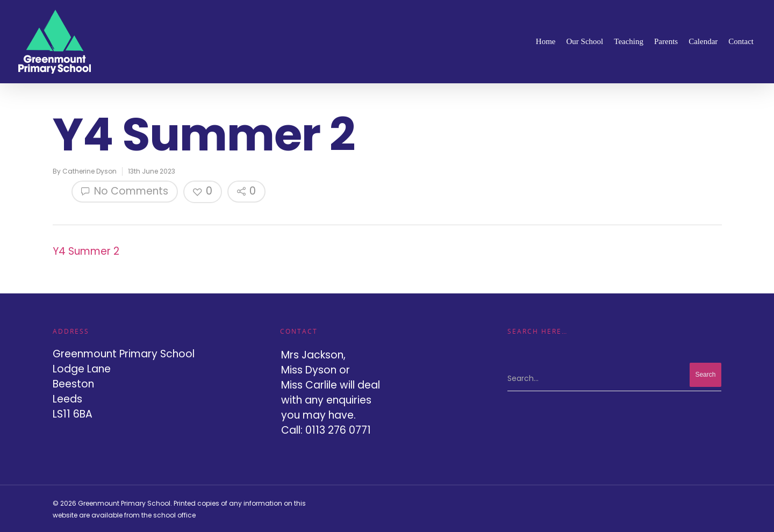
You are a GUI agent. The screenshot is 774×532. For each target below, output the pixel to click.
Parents (666, 41)
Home (546, 41)
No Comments (125, 191)
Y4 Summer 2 (86, 251)
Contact (741, 41)
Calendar (703, 41)
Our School (585, 41)
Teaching (629, 41)
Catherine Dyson (89, 171)
